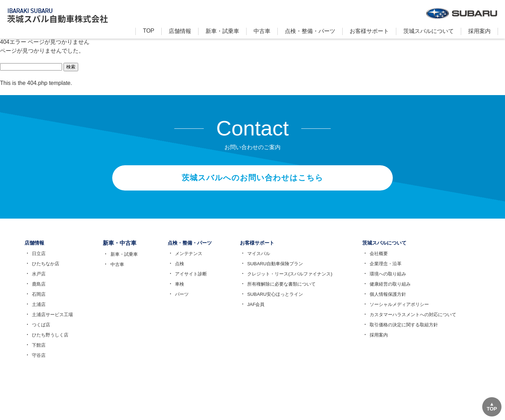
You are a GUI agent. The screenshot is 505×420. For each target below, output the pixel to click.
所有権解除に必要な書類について (287, 290)
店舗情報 (180, 31)
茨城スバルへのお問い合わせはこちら (252, 181)
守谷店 (38, 361)
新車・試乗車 (123, 260)
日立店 (38, 260)
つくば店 (40, 331)
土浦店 (38, 311)
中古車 (262, 31)
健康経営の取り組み (397, 290)
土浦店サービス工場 (52, 321)
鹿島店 (38, 290)
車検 (176, 290)
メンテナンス (186, 260)
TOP (149, 31)
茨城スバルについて (429, 31)
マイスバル (262, 260)
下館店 (38, 351)
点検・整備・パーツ (310, 31)
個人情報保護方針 (395, 300)
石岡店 (38, 300)
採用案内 (479, 31)
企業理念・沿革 (392, 270)
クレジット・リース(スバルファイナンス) (295, 280)
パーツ (179, 300)
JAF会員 (259, 311)
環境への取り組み (395, 280)
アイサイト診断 (188, 280)
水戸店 (38, 280)
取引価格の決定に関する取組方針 (412, 331)
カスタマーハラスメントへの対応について (422, 321)
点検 (176, 270)
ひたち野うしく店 (50, 341)
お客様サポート (369, 31)
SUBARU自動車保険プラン (280, 270)
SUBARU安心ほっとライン (280, 300)
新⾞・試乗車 (222, 31)
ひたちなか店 (45, 270)
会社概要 (385, 260)
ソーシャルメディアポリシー (407, 311)
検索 (71, 67)
